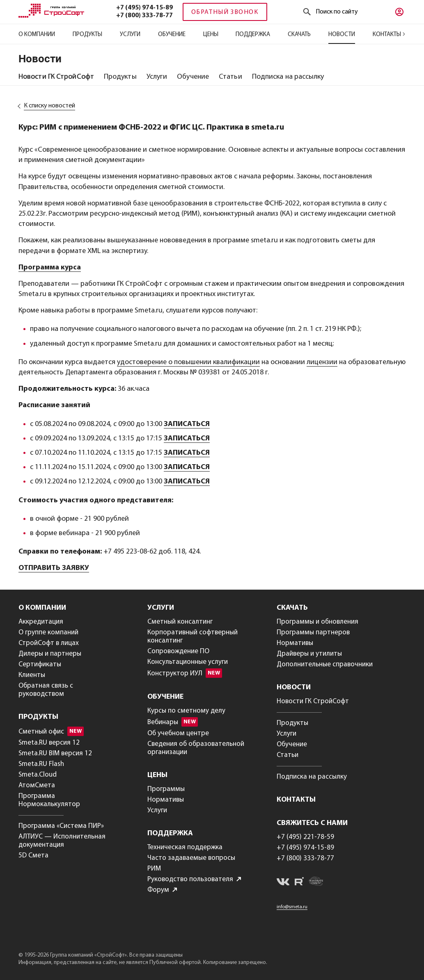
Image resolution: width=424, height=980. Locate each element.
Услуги (130, 35)
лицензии (322, 362)
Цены (211, 35)
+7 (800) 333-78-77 (144, 16)
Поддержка (253, 35)
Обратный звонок (225, 12)
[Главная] (51, 16)
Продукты (87, 35)
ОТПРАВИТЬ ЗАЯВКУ (54, 568)
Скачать (299, 35)
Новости (342, 35)
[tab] (56, 77)
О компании (37, 35)
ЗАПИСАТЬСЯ (187, 424)
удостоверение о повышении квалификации (188, 362)
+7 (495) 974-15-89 (144, 8)
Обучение (172, 35)
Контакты (389, 35)
